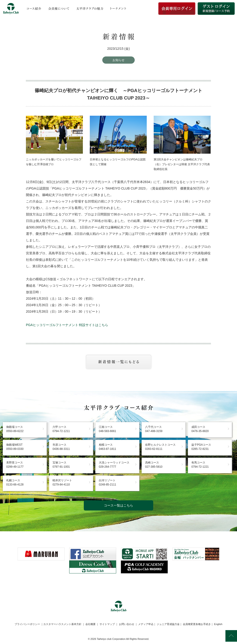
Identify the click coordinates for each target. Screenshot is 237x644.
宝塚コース (61, 465)
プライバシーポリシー (27, 624)
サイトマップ (107, 624)
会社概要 (90, 624)
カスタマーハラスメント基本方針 (62, 624)
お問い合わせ (127, 624)
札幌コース (15, 482)
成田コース (200, 429)
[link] (118, 585)
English (218, 624)
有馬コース (200, 465)
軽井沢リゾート (62, 482)
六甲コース (61, 429)
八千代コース (154, 429)
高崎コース (154, 465)
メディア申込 (146, 624)
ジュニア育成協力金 (168, 624)
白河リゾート (108, 482)
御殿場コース (15, 429)
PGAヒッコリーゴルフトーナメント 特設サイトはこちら (67, 325)
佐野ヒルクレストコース (160, 447)
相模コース (108, 447)
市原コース (61, 447)
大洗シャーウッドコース (114, 465)
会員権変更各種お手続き (197, 624)
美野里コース (15, 465)
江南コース (108, 429)
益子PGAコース (201, 447)
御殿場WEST (15, 447)
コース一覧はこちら (118, 505)
